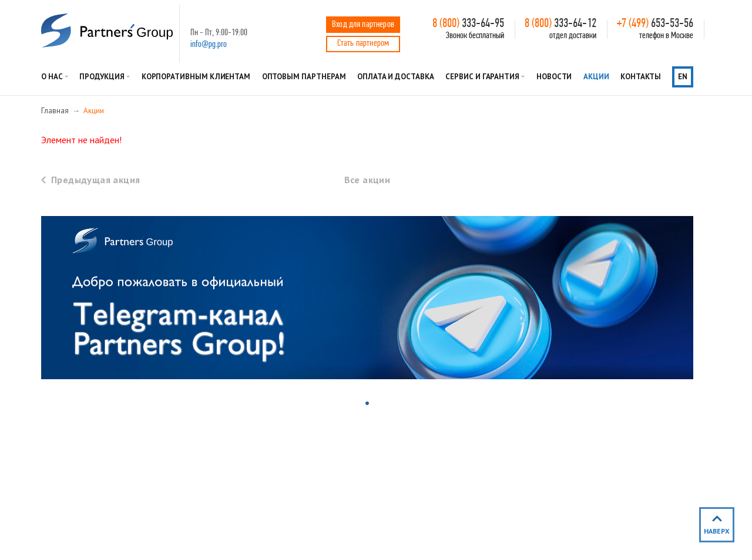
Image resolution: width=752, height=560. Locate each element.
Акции (596, 77)
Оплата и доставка (396, 77)
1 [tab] (368, 404)
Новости (554, 77)
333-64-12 (560, 24)
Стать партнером (363, 43)
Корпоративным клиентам (196, 77)
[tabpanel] (367, 298)
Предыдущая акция (95, 180)
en (683, 77)
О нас (52, 77)
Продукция (102, 77)
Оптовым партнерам (304, 77)
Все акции (367, 180)
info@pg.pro (209, 45)
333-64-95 (468, 24)
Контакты (640, 77)
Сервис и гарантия (482, 77)
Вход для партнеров (363, 25)
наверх (717, 531)
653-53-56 (655, 24)
